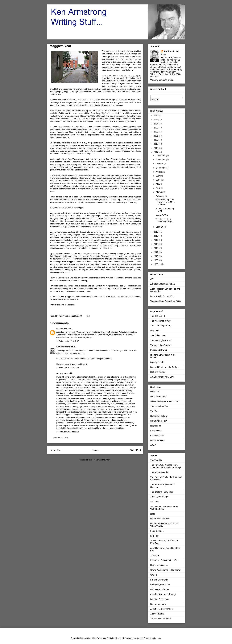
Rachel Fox (156, 426)
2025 (156, 120)
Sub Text (154, 502)
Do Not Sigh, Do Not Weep (163, 296)
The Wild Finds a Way (160, 321)
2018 (156, 148)
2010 (156, 256)
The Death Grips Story (161, 326)
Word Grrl (155, 392)
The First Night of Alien (161, 340)
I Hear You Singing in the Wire (164, 560)
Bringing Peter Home (160, 599)
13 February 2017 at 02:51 (68, 432)
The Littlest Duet (158, 335)
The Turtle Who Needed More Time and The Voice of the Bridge (166, 466)
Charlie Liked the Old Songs (163, 594)
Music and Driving (159, 350)
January (160, 227)
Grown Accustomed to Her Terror (165, 570)
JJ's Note (155, 555)
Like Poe (154, 536)
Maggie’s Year (162, 215)
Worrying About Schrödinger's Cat (166, 301)
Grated (154, 575)
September (161, 168)
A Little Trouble (157, 614)
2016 (156, 232)
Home (96, 450)
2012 (156, 248)
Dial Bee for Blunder (160, 589)
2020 (156, 140)
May (158, 184)
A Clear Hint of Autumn (161, 619)
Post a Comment (61, 437)
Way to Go (155, 331)
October (160, 164)
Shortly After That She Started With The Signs (164, 508)
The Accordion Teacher (161, 345)
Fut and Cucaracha (159, 580)
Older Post (135, 450)
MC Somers (62, 328)
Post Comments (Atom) (101, 460)
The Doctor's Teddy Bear (162, 492)
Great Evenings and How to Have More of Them (165, 202)
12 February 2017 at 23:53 (68, 368)
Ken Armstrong (63, 347)
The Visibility (156, 460)
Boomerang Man (158, 604)
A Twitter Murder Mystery (162, 609)
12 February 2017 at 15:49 (68, 341)
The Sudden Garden (160, 472)
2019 (156, 144)
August (159, 172)
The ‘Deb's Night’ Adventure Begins (165, 221)
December (161, 156)
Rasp (153, 514)
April (158, 188)
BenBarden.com (158, 440)
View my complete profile (162, 80)
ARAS (153, 445)
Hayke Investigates (159, 565)
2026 (156, 116)
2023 (156, 128)
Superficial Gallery (159, 416)
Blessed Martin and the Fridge (164, 367)
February (160, 196)
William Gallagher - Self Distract (165, 401)
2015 (156, 236)
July (158, 176)
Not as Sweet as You (160, 519)
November (161, 160)
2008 (156, 264)
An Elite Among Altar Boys (162, 377)
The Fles (154, 411)
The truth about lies (159, 406)
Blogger (158, 638)
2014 (156, 240)
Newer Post (56, 450)
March (159, 192)
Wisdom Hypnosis (159, 397)
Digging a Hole (157, 362)
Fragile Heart (156, 431)
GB (152, 279)
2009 (156, 260)
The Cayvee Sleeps (159, 497)
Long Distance (157, 531)
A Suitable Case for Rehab (163, 284)
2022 (156, 132)
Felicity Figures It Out (160, 585)
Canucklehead (157, 436)
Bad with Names (158, 372)
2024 (156, 124)
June (158, 180)
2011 (156, 252)
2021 (156, 136)
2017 (156, 152)
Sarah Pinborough (159, 421)
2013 (156, 244)
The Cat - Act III (158, 316)
